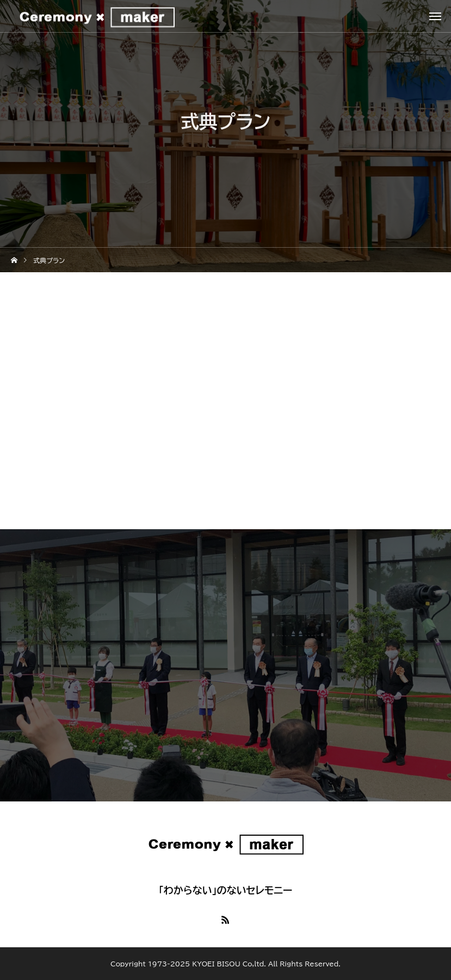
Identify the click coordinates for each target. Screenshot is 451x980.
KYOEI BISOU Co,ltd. (229, 964)
